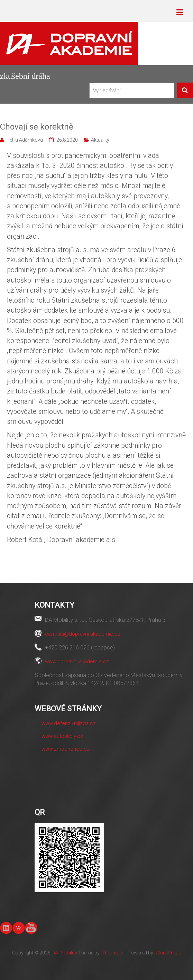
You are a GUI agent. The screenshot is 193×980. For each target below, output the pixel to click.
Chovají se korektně (37, 127)
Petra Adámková (25, 140)
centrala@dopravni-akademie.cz (83, 634)
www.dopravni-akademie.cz (77, 662)
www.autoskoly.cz (62, 736)
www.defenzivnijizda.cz (69, 723)
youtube (31, 927)
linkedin (6, 928)
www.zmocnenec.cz (66, 749)
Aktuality (100, 140)
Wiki (19, 928)
